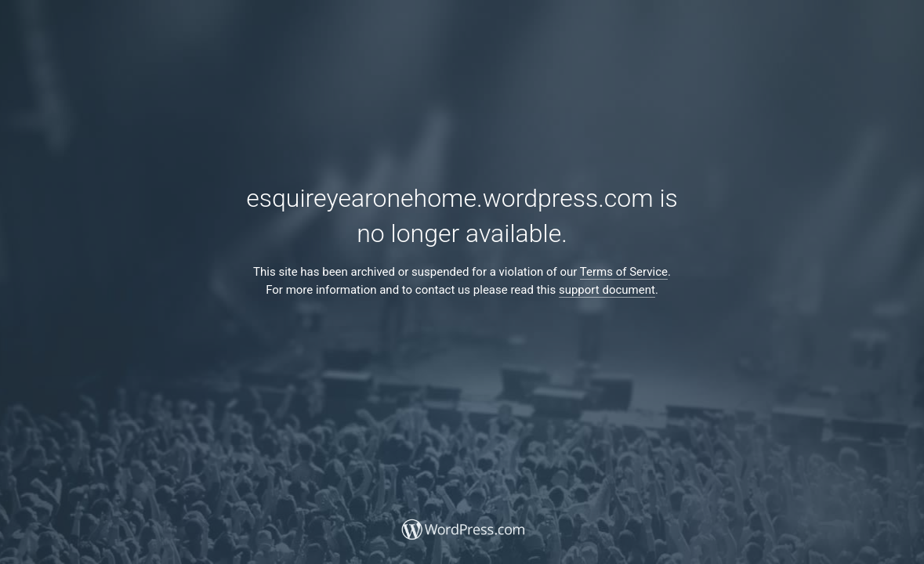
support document (607, 290)
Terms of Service (624, 272)
